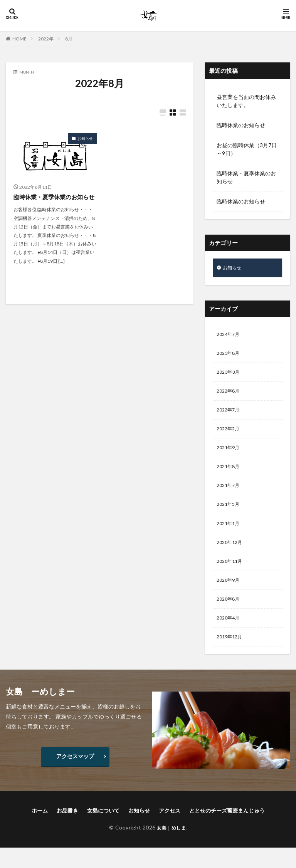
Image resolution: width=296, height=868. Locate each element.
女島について (103, 830)
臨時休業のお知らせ (241, 125)
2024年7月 (230, 336)
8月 (69, 39)
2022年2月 (230, 436)
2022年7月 (230, 416)
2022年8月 (230, 396)
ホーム (40, 830)
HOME (19, 39)
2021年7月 (230, 496)
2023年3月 (230, 376)
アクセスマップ (75, 776)
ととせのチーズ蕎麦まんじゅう (227, 830)
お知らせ (85, 139)
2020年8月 (230, 617)
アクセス (170, 830)
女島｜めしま (171, 847)
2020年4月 (230, 637)
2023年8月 (230, 356)
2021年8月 (230, 476)
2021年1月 (230, 536)
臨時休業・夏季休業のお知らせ (54, 202)
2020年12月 (231, 557)
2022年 (46, 39)
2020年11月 (231, 577)
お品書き (67, 830)
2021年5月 (230, 516)
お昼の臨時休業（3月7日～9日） (247, 149)
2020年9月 (230, 597)
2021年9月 (230, 456)
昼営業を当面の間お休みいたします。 (246, 101)
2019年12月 (231, 657)
